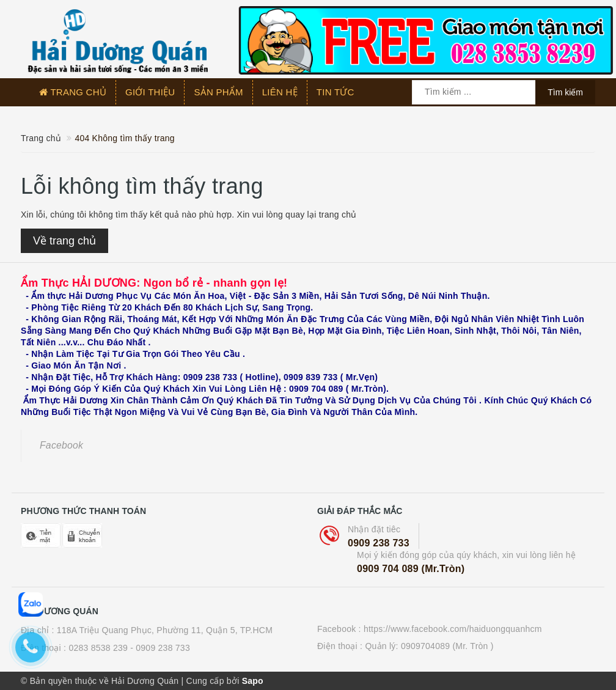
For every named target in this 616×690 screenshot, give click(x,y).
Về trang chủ (64, 241)
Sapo (253, 681)
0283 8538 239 (98, 648)
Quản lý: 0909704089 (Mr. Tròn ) (429, 646)
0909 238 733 (379, 543)
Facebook (61, 445)
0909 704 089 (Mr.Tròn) (411, 569)
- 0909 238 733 (160, 648)
